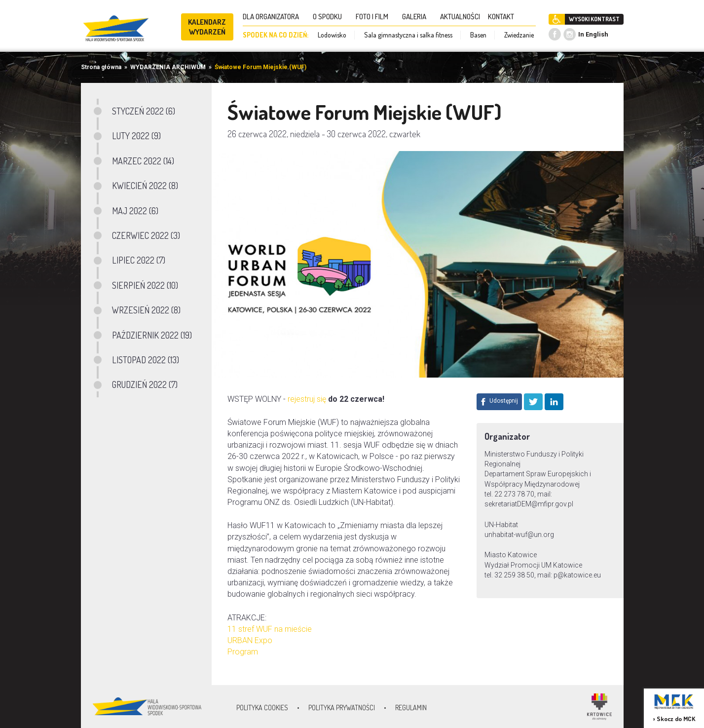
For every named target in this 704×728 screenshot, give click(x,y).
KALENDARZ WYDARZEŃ (207, 27)
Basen (478, 35)
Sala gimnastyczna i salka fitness (408, 35)
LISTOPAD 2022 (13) (146, 360)
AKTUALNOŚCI (460, 17)
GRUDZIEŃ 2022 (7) (145, 384)
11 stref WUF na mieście (270, 629)
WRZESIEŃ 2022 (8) (146, 310)
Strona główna (101, 67)
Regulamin (411, 708)
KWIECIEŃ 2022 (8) (145, 186)
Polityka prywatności (342, 708)
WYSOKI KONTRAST (594, 19)
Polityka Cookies (262, 708)
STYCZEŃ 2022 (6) (144, 111)
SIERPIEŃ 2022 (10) (145, 285)
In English (593, 34)
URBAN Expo (250, 640)
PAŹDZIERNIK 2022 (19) (152, 335)
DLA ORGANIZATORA (274, 17)
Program (243, 652)
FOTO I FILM (375, 17)
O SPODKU (330, 17)
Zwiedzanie (519, 35)
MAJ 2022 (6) (135, 211)
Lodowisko (332, 35)
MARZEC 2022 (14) (143, 161)
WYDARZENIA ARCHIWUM (168, 67)
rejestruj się (307, 399)
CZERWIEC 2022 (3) (146, 235)
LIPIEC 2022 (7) (139, 260)
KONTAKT (504, 17)
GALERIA (417, 17)
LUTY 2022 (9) (136, 136)
